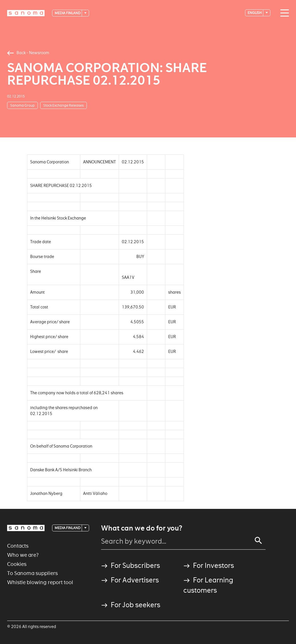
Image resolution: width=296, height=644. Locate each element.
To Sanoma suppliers (32, 573)
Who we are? (23, 555)
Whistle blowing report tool (40, 582)
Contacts (18, 546)
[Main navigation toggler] (283, 13)
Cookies (17, 564)
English (255, 13)
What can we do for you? (142, 528)
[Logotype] (26, 13)
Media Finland (68, 13)
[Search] (258, 541)
